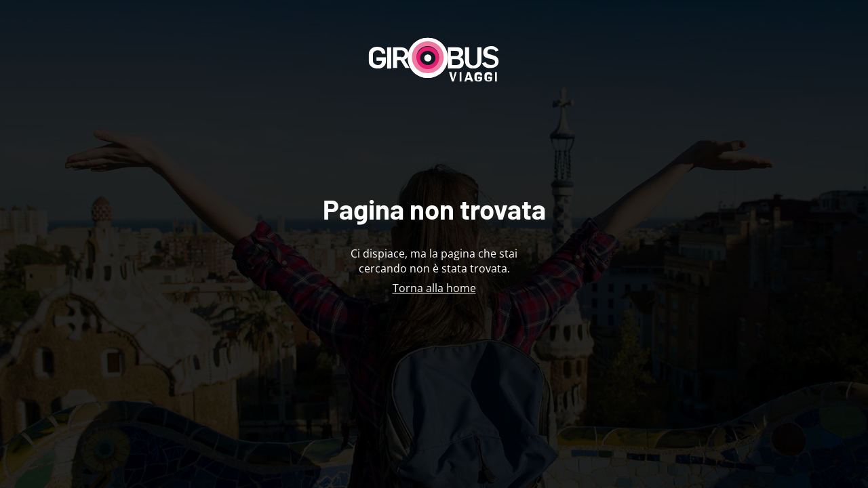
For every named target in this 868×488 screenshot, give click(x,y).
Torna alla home (434, 288)
